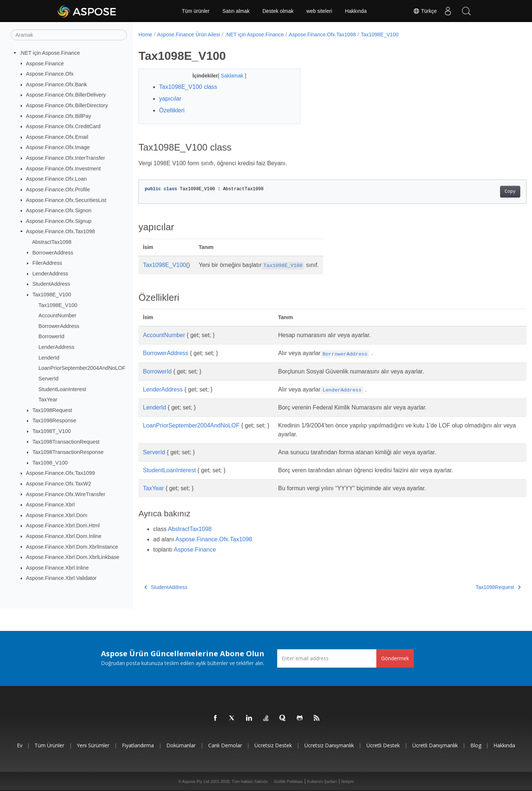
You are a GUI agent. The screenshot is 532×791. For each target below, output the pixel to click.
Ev (20, 745)
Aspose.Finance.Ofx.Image (58, 147)
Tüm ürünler (196, 11)
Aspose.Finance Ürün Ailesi (189, 35)
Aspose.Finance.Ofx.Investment (64, 169)
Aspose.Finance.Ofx (50, 74)
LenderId (49, 357)
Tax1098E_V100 (52, 295)
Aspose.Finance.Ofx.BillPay (59, 116)
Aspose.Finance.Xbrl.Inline (57, 568)
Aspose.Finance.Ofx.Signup (59, 221)
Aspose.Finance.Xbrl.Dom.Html (63, 525)
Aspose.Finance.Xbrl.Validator (61, 578)
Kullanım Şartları (322, 781)
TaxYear (48, 400)
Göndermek (395, 658)
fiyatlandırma (138, 745)
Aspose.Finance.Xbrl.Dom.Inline (64, 536)
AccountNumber (57, 315)
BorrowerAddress (53, 252)
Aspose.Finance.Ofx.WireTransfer (66, 494)
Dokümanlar (181, 745)
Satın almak (236, 11)
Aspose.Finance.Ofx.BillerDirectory (67, 105)
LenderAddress (50, 274)
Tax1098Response (54, 420)
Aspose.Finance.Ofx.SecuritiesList (66, 200)
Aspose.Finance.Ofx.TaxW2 (59, 484)
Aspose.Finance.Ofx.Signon (59, 210)
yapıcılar (170, 99)
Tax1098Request (52, 410)
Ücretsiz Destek (273, 745)
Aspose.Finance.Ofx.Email (57, 137)
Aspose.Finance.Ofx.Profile (58, 189)
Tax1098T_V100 (52, 431)
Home (145, 35)
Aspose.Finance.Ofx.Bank (57, 84)
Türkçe (425, 11)
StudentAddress (51, 284)
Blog (476, 745)
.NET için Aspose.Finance (50, 53)
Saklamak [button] (227, 76)
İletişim (348, 781)
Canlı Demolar (225, 745)
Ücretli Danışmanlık (435, 745)
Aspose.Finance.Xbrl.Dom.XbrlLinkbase (73, 557)
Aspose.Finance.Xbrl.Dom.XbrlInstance (72, 546)
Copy (483, 192)
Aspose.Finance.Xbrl (50, 505)
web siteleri (319, 11)
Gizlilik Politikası (288, 781)
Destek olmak (278, 11)
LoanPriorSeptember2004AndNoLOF (82, 368)
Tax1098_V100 (50, 463)
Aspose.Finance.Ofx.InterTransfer (66, 158)
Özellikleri (172, 110)
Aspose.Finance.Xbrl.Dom (57, 515)
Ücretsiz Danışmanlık (329, 745)
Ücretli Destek (383, 745)
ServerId (48, 379)
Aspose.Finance (45, 63)
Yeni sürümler (93, 745)
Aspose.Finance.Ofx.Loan (57, 179)
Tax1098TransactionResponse (68, 452)
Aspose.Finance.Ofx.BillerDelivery (66, 95)
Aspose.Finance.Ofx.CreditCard (63, 126)
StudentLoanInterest (62, 389)
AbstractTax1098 (52, 242)
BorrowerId (51, 336)
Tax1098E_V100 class (188, 87)
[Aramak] (69, 35)
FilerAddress (47, 263)
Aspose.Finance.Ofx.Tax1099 (61, 473)
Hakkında (356, 11)
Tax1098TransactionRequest (66, 441)
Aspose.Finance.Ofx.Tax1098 (61, 231)
